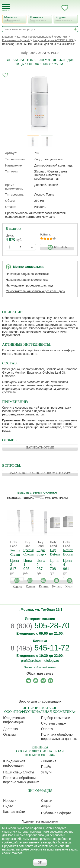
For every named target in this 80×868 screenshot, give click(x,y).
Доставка (11, 729)
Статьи (47, 801)
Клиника (40, 19)
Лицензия (49, 761)
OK (40, 862)
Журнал (65, 18)
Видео (8, 806)
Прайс (46, 767)
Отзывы (9, 734)
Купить (18, 580)
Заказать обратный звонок (40, 667)
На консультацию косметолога (27, 280)
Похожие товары (21, 498)
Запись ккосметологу (48, 8)
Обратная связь (40, 673)
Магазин (14, 19)
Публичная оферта (56, 813)
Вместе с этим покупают (38, 493)
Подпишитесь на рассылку (40, 821)
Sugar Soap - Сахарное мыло (44, 556)
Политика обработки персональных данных (59, 737)
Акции (46, 806)
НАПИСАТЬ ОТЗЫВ (40, 447)
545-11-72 (40, 648)
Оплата (47, 729)
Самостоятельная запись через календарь (35, 291)
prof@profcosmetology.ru (40, 661)
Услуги (46, 772)
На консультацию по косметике (27, 274)
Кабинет (56, 8)
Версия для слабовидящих (40, 701)
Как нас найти (14, 812)
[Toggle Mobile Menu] (6, 8)
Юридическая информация (14, 720)
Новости (10, 801)
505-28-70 (40, 626)
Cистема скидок (54, 723)
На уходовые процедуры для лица (30, 285)
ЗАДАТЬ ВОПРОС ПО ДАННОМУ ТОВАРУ (40, 473)
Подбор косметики (56, 718)
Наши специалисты (19, 772)
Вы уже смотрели (54, 498)
